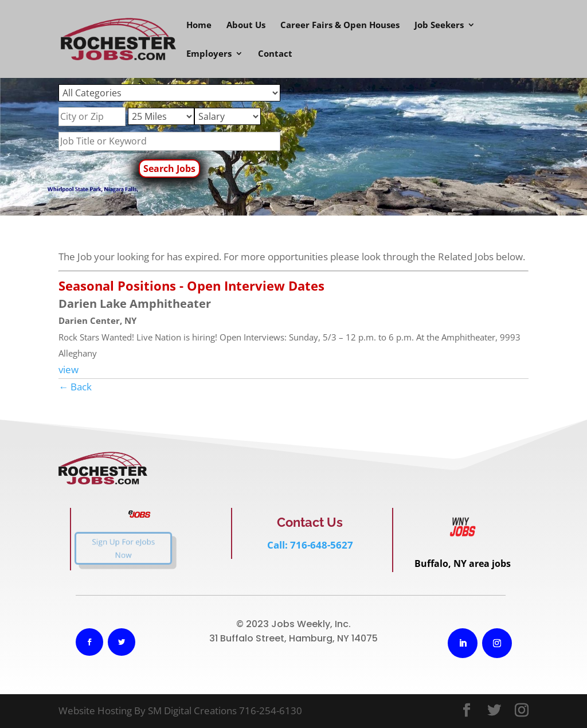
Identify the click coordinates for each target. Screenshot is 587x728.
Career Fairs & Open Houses (340, 26)
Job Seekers (439, 26)
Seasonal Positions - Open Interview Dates (191, 285)
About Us (246, 26)
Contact (275, 54)
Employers (209, 54)
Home (199, 26)
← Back (75, 387)
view (69, 369)
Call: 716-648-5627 (310, 545)
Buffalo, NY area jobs (463, 563)
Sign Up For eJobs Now (113, 549)
